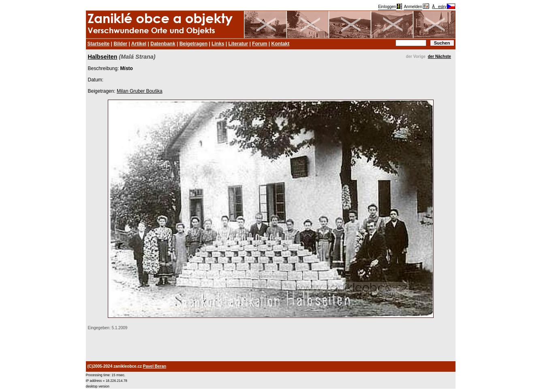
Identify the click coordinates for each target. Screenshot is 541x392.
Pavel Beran (155, 366)
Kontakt (280, 44)
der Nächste (439, 56)
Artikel (139, 44)
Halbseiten (103, 57)
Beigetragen (194, 44)
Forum (260, 44)
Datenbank (163, 44)
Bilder (120, 44)
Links (218, 44)
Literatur (238, 44)
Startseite (99, 44)
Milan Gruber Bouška (140, 91)
